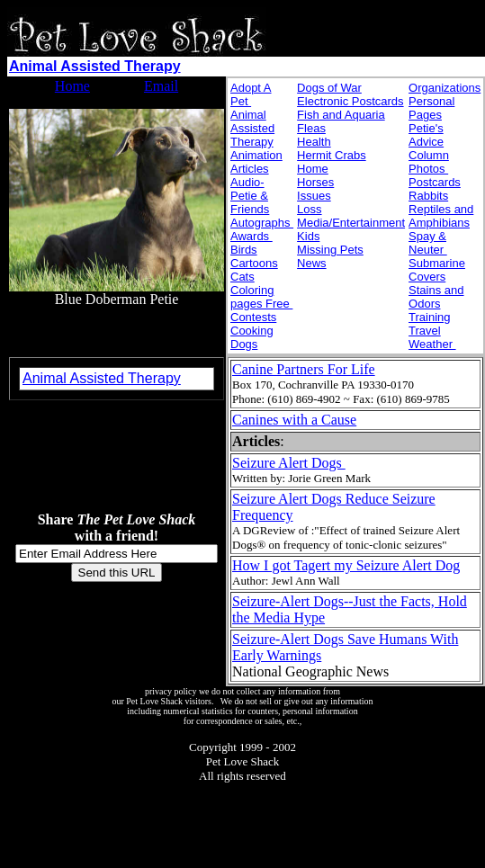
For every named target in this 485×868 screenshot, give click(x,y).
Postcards (435, 182)
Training (429, 317)
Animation (256, 155)
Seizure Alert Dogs (289, 463)
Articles (250, 169)
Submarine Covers (437, 270)
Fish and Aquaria (341, 115)
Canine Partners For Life (304, 369)
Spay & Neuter (428, 243)
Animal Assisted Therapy (95, 66)
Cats (242, 277)
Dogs (244, 344)
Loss (309, 209)
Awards (251, 236)
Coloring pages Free (261, 297)
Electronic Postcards (350, 101)
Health (314, 142)
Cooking (252, 331)
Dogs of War (329, 88)
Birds (244, 250)
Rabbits (428, 196)
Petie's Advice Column (429, 142)
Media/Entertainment (351, 223)
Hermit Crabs (332, 155)
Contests (253, 317)
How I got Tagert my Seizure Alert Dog (346, 565)
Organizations (445, 88)
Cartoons (254, 263)
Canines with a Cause (294, 420)
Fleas (311, 128)
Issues (314, 196)
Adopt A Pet (251, 94)
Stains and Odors (436, 297)
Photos (428, 169)
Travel (425, 331)
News (312, 263)
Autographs (262, 223)
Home (72, 86)
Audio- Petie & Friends (250, 196)
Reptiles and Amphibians (441, 216)
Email (161, 86)
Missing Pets (330, 250)
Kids (308, 236)
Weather (432, 344)
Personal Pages (431, 108)
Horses (315, 182)
